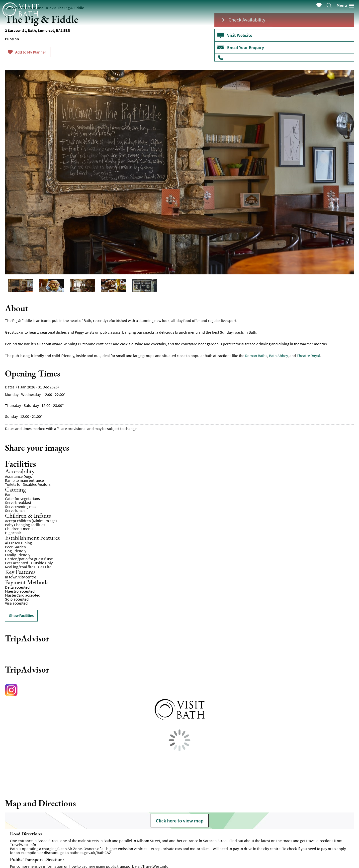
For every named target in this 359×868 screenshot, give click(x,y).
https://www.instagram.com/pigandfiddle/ (12, 691)
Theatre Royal (308, 356)
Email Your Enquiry (246, 47)
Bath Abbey (278, 356)
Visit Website (240, 35)
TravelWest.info (23, 845)
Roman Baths (256, 356)
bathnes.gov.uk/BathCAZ (90, 853)
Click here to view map (180, 821)
